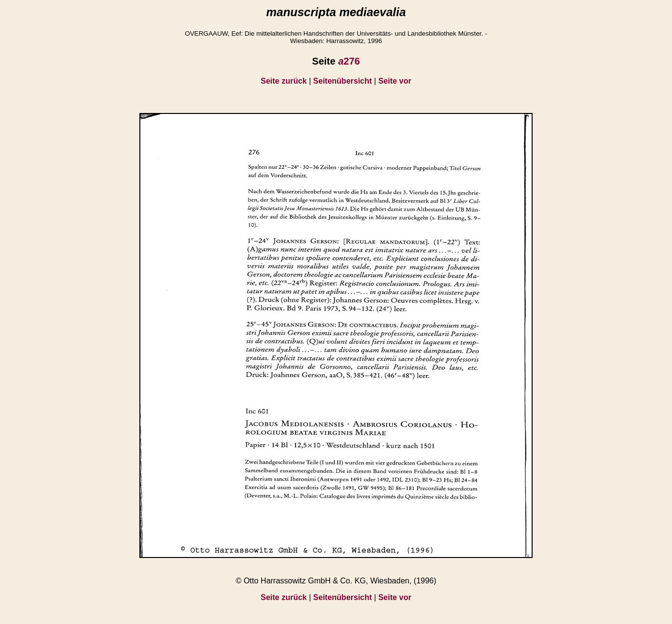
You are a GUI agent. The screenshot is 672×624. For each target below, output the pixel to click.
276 (349, 61)
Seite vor (395, 81)
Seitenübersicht (342, 81)
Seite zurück (284, 81)
